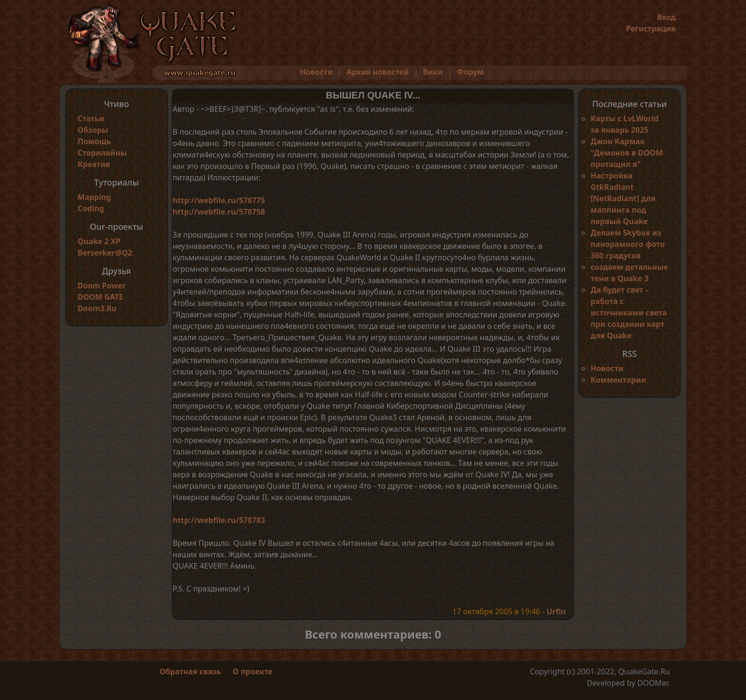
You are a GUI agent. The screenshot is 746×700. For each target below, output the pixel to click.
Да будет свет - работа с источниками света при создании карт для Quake (628, 313)
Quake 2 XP (99, 241)
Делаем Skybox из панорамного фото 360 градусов (628, 244)
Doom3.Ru (97, 308)
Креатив (94, 164)
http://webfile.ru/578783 (219, 520)
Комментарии (618, 380)
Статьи (91, 118)
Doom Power (102, 286)
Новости (316, 72)
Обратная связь (190, 671)
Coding (91, 208)
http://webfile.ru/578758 (219, 212)
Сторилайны (102, 153)
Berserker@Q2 (105, 253)
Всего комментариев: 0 (373, 634)
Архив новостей (378, 72)
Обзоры (93, 130)
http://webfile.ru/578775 (219, 200)
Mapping (94, 197)
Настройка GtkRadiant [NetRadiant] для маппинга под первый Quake (623, 198)
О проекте (253, 671)
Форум (470, 72)
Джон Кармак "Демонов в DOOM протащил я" (627, 153)
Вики (433, 72)
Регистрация (651, 29)
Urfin (556, 611)
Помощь (94, 141)
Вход (666, 17)
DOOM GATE (100, 297)
